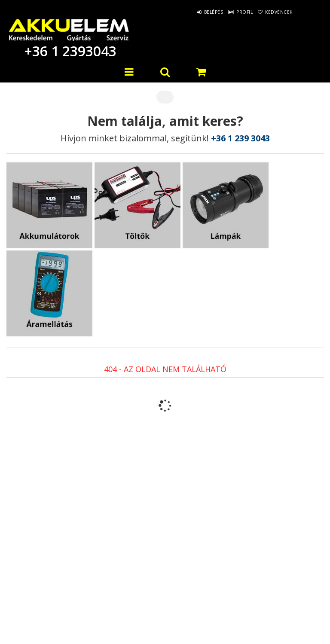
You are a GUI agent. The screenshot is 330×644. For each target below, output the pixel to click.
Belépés (194, 12)
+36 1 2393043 (69, 51)
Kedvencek (275, 12)
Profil (232, 12)
